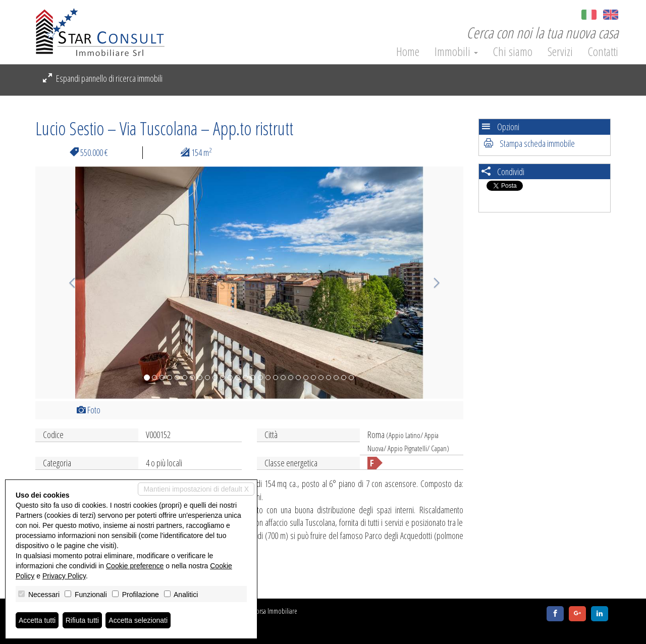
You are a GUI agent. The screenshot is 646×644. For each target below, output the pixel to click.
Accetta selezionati (138, 620)
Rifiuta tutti (82, 620)
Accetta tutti (37, 620)
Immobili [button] (456, 51)
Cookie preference (135, 566)
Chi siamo (513, 51)
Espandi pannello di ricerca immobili (103, 78)
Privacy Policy (64, 576)
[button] (67, 283)
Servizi (560, 51)
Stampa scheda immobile (529, 143)
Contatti (603, 51)
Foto (89, 410)
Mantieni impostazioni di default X (196, 489)
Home (408, 51)
